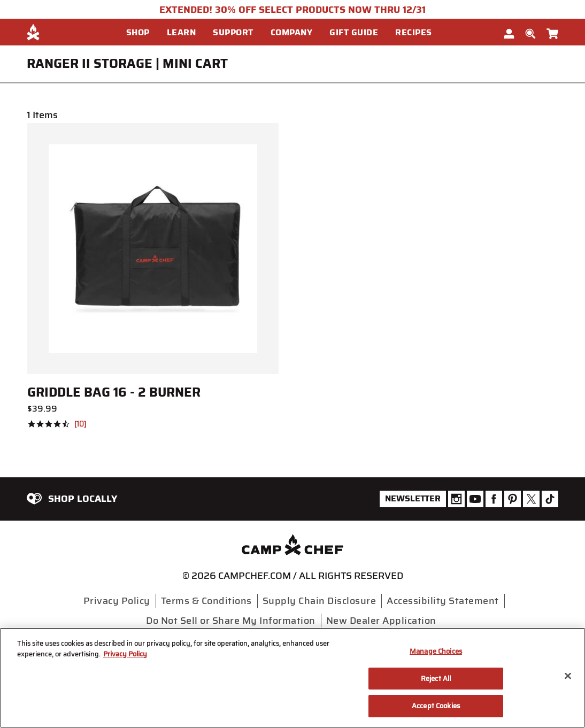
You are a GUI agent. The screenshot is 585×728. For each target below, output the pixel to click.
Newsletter (413, 498)
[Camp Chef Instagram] (456, 499)
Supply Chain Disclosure (320, 601)
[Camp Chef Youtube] (475, 499)
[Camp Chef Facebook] (494, 499)
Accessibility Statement (443, 601)
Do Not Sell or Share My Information (231, 621)
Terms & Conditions (206, 601)
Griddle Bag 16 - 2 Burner (114, 392)
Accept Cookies (436, 706)
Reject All (436, 679)
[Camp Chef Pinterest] (513, 499)
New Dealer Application (381, 621)
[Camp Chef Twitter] (531, 499)
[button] (142, 33)
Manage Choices (436, 651)
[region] (292, 678)
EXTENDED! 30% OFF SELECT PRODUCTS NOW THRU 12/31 (292, 10)
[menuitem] (147, 32)
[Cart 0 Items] (552, 32)
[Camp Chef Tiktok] (550, 499)
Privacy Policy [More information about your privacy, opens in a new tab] (125, 654)
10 (80, 424)
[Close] (568, 676)
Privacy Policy (117, 601)
